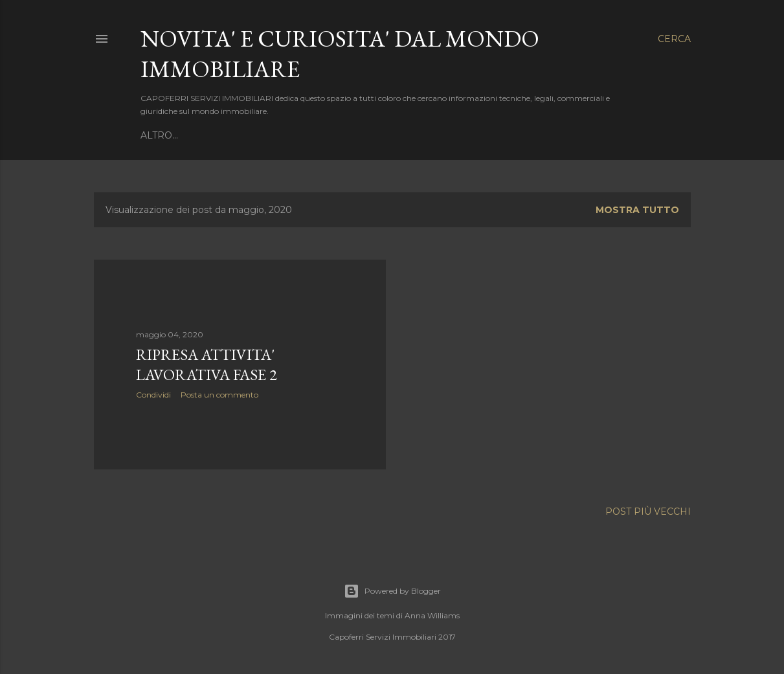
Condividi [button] (153, 395)
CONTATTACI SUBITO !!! (406, 135)
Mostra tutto (637, 210)
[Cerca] (674, 39)
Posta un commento (219, 395)
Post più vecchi (648, 511)
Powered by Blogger (392, 591)
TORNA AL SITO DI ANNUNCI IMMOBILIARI (243, 135)
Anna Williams (432, 615)
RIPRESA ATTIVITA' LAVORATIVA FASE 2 (207, 365)
